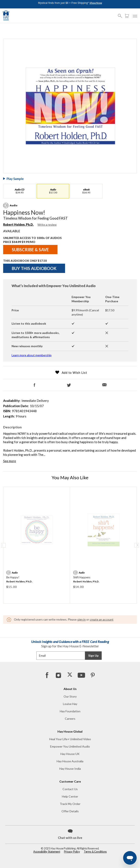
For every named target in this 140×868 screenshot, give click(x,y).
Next (137, 545)
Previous (3, 545)
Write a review (47, 225)
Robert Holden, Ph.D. (19, 581)
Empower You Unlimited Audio (70, 746)
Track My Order (70, 804)
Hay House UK (70, 754)
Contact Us (70, 789)
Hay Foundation (70, 711)
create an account (102, 619)
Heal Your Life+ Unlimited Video (70, 739)
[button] (121, 14)
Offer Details (70, 811)
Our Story (70, 696)
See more (10, 461)
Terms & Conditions (95, 852)
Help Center (70, 796)
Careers (70, 719)
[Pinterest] (92, 675)
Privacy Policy (72, 852)
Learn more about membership (32, 355)
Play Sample (15, 179)
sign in (81, 619)
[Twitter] (69, 384)
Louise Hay (70, 704)
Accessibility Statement (47, 852)
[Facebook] (35, 383)
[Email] (105, 383)
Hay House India (70, 769)
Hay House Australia (70, 761)
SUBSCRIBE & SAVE (30, 250)
